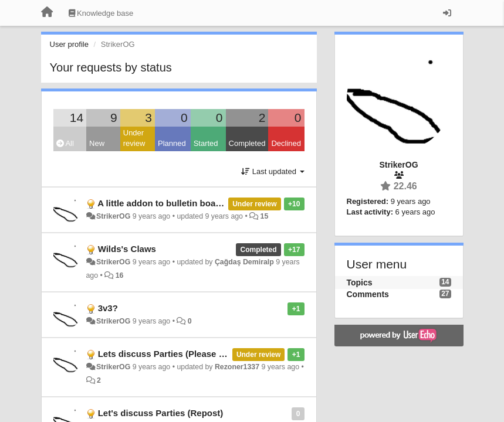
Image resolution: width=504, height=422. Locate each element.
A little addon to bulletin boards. (165, 203)
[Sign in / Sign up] (447, 13)
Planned (172, 143)
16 (120, 275)
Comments (368, 294)
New (97, 143)
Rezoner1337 (237, 367)
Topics (360, 283)
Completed (247, 143)
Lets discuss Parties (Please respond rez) (185, 354)
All (65, 143)
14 (77, 118)
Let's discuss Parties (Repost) (161, 413)
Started (206, 143)
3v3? (108, 308)
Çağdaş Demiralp (244, 262)
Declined (286, 143)
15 (265, 216)
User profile (69, 44)
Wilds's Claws (127, 249)
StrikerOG (113, 216)
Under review (134, 138)
